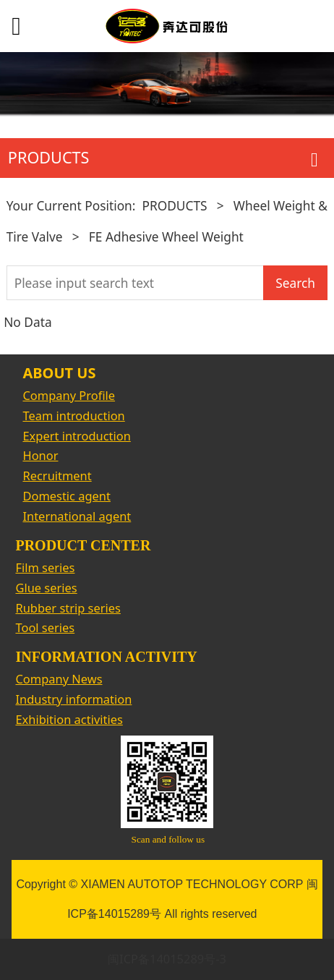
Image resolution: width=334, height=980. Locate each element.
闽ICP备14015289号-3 (167, 959)
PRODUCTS (174, 205)
